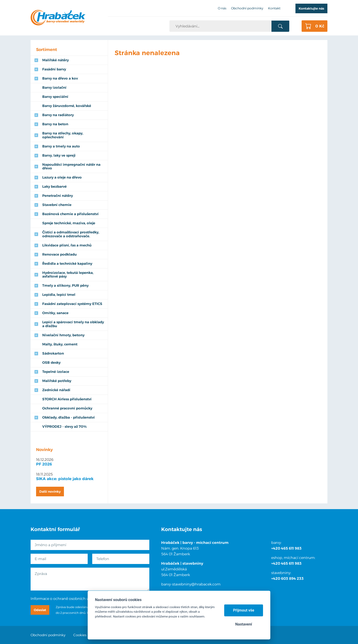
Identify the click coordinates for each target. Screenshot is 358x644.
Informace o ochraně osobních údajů (64, 599)
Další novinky (50, 492)
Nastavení (243, 624)
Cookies (80, 635)
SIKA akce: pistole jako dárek (65, 479)
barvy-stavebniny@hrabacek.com (191, 584)
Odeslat (40, 610)
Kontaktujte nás (311, 8)
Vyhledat (280, 26)
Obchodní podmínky (48, 635)
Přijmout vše (244, 610)
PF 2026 (44, 464)
